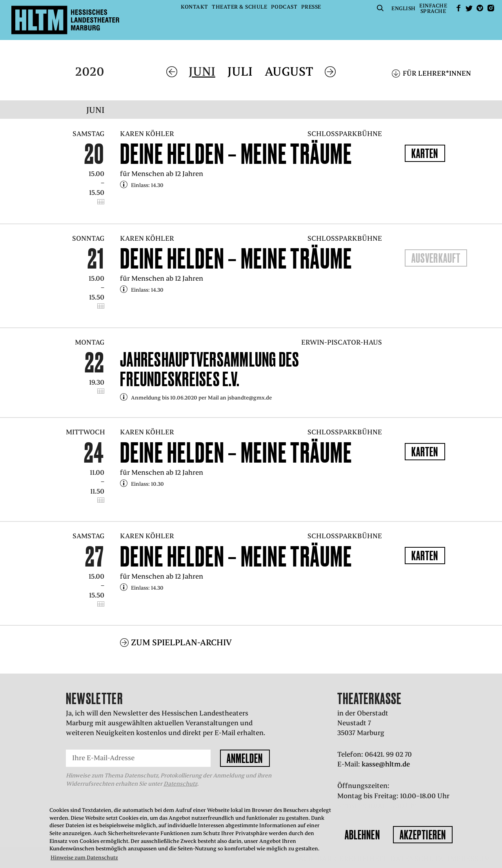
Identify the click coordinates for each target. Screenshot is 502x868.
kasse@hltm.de (386, 764)
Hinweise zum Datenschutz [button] (84, 858)
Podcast (284, 7)
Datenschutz (180, 784)
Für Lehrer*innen (437, 73)
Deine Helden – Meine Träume (236, 154)
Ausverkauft (436, 258)
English (404, 8)
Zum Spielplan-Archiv (181, 642)
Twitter (469, 8)
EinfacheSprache (433, 8)
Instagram (491, 8)
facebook (458, 8)
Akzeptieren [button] (423, 835)
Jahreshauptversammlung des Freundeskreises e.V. (210, 369)
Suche (380, 8)
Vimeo (480, 8)
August (289, 72)
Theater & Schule (239, 7)
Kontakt (195, 7)
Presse (311, 7)
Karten (425, 153)
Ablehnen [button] (362, 835)
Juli (240, 72)
